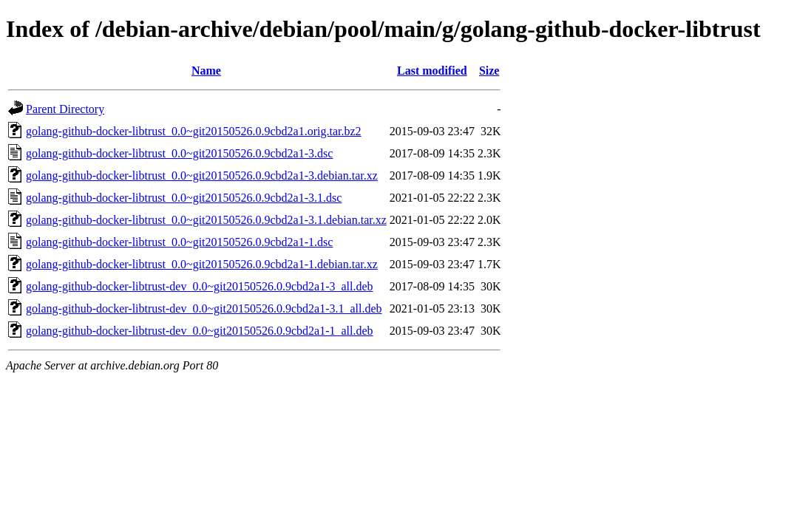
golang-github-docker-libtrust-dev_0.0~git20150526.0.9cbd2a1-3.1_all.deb (204, 308)
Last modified (432, 71)
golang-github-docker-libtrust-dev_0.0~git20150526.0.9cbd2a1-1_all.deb (200, 331)
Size (489, 71)
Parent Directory (65, 109)
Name (206, 71)
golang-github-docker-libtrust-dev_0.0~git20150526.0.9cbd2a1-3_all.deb (200, 286)
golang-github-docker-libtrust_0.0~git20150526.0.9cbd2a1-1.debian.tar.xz (202, 264)
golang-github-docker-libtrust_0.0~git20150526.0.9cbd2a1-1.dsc (179, 242)
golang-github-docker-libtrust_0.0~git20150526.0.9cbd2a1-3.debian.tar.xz (202, 175)
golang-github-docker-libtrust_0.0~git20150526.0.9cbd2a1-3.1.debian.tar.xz (206, 220)
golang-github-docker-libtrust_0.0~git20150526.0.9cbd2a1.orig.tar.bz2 (194, 131)
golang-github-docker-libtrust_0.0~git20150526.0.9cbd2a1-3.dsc (179, 153)
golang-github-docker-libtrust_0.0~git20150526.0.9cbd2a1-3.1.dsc (184, 198)
